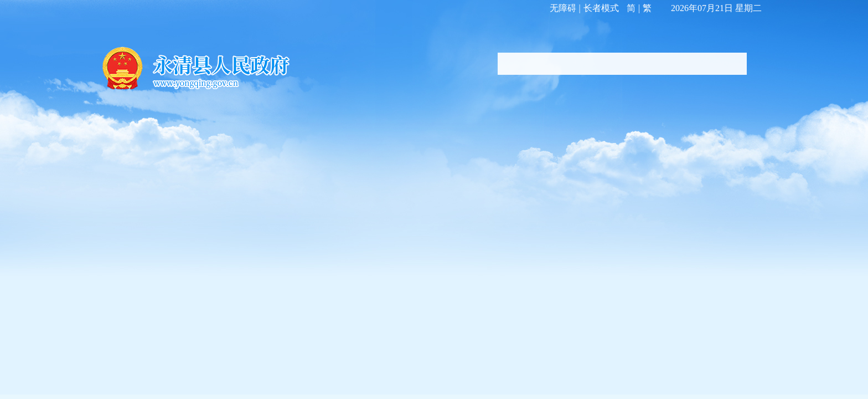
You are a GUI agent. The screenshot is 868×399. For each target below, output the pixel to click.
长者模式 (601, 8)
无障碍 (563, 8)
